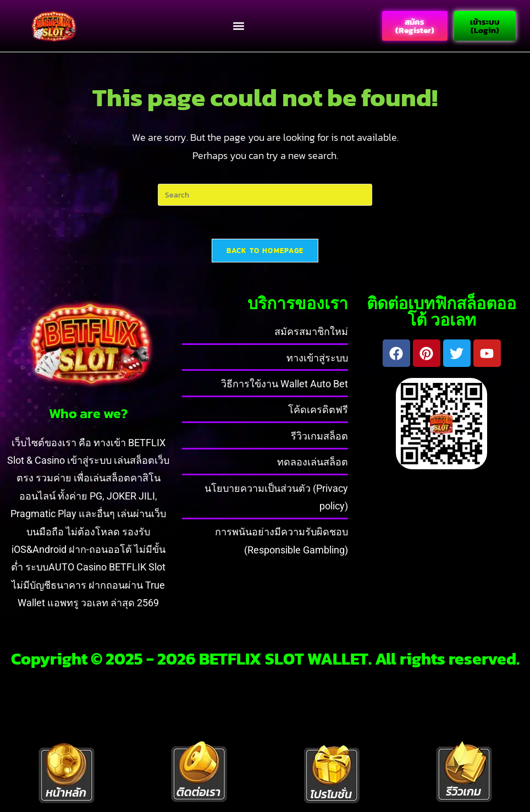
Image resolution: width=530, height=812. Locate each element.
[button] (238, 26)
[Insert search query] (265, 195)
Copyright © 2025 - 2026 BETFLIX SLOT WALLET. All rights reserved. (265, 659)
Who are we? (88, 413)
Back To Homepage (265, 251)
